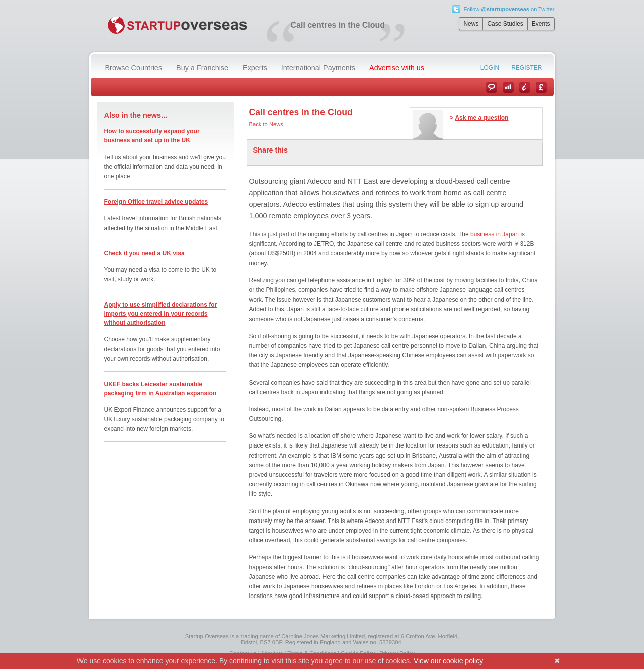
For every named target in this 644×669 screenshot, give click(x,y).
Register (527, 68)
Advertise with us (397, 68)
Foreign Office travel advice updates (156, 202)
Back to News (266, 124)
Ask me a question (481, 118)
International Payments (318, 68)
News (471, 24)
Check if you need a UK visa (144, 253)
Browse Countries (134, 68)
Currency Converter (541, 87)
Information (525, 87)
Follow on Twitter (509, 9)
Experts (255, 68)
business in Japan (495, 234)
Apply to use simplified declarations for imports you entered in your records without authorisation (161, 314)
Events (541, 24)
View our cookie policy (448, 661)
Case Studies (505, 24)
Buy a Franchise (202, 68)
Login (490, 68)
